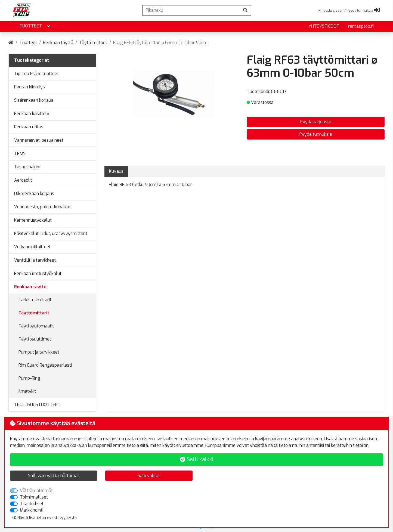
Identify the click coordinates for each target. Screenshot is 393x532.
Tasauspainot (27, 167)
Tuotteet (35, 26)
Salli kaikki (197, 460)
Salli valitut (149, 476)
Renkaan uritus (29, 127)
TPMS (20, 154)
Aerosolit (23, 180)
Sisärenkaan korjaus (34, 100)
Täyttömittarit (93, 43)
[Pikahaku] (191, 10)
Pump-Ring (29, 378)
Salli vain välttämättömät (54, 476)
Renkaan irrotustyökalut (38, 273)
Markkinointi (32, 510)
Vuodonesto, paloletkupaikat (42, 207)
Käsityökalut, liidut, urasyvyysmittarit (51, 233)
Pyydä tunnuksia (316, 134)
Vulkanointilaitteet (32, 247)
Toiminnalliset (34, 497)
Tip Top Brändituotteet (36, 74)
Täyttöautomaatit (36, 326)
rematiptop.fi (361, 26)
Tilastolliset (32, 504)
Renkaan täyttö (58, 43)
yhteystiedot (324, 26)
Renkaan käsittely (32, 114)
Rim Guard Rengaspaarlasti (45, 365)
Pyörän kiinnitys (30, 87)
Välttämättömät (36, 491)
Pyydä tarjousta (316, 122)
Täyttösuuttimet (35, 339)
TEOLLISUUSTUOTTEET (37, 405)
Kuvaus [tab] (116, 171)
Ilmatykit (27, 391)
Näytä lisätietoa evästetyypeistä (45, 518)
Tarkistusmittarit (35, 300)
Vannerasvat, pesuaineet (39, 140)
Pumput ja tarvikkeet (39, 352)
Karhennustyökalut (33, 220)
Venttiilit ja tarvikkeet (35, 260)
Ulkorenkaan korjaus (34, 194)
